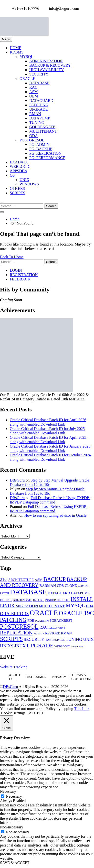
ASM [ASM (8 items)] (39, 580)
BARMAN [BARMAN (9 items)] (48, 585)
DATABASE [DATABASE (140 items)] (28, 592)
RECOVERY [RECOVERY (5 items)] (57, 628)
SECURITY (39, 74)
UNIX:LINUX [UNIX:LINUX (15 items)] (13, 646)
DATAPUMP (40, 118)
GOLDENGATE (42, 127)
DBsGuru (17, 480)
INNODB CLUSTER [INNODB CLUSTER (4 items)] (57, 600)
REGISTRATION (24, 275)
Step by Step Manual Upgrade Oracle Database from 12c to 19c (49, 482)
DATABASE (39, 83)
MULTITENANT (43, 131)
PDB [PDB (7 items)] (31, 621)
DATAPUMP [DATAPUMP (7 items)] (80, 593)
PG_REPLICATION (45, 153)
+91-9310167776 (24, 8)
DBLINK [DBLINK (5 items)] (6, 600)
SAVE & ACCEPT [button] (15, 863)
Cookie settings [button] (13, 713)
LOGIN (16, 270)
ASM (34, 92)
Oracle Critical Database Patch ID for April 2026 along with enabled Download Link (48, 422)
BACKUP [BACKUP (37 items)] (55, 579)
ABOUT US (15, 677)
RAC (33, 87)
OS (12, 175)
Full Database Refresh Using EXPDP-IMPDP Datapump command (50, 500)
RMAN (35, 114)
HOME (16, 48)
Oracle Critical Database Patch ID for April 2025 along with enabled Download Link (48, 440)
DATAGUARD (41, 101)
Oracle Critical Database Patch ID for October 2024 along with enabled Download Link (50, 457)
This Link (82, 709)
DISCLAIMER (36, 677)
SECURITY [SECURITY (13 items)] (34, 639)
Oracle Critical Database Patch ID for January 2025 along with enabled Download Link (50, 448)
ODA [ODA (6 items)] (90, 606)
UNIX (24, 180)
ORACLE (27, 79)
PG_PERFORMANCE (47, 158)
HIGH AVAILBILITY (47, 70)
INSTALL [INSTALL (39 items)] (82, 599)
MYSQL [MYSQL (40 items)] (75, 605)
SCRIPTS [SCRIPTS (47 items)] (11, 639)
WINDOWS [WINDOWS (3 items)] (77, 647)
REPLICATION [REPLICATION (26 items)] (16, 633)
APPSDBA (19, 171)
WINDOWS (29, 184)
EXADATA (19, 162)
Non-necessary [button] (12, 827)
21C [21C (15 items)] (4, 579)
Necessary (14, 796)
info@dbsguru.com (63, 8)
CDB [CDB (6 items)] (60, 586)
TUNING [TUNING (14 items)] (74, 639)
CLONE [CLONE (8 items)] (71, 586)
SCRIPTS (17, 193)
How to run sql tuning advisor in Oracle (56, 515)
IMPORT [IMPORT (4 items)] (39, 600)
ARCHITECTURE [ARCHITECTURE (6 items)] (21, 580)
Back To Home (12, 257)
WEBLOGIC (20, 166)
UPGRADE (39, 109)
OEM (34, 96)
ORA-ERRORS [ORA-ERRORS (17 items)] (14, 614)
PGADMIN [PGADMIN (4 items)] (42, 621)
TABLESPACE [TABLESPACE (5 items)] (55, 640)
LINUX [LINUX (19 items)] (7, 606)
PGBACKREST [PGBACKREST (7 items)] (61, 621)
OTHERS (17, 188)
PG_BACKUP (41, 149)
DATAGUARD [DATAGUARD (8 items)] (59, 593)
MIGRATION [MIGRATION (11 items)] (27, 606)
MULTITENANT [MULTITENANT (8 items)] (52, 606)
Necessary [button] (8, 791)
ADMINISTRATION (46, 61)
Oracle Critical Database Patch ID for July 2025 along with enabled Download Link (47, 431)
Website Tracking (14, 667)
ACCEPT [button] (36, 713)
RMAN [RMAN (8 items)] (66, 633)
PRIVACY (59, 677)
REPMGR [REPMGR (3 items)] (39, 634)
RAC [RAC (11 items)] (43, 627)
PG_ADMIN (39, 145)
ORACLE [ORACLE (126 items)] (44, 613)
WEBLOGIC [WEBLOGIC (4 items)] (62, 646)
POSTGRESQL (32, 140)
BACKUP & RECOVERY (50, 65)
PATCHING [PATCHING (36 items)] (13, 620)
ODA (34, 136)
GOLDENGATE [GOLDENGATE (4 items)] (22, 600)
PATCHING (39, 105)
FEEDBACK (20, 279)
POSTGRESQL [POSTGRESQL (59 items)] (19, 627)
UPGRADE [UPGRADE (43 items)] (40, 645)
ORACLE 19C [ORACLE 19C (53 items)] (76, 613)
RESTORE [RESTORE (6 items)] (52, 633)
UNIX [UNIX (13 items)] (89, 639)
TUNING (37, 123)
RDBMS (17, 52)
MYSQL (26, 57)
